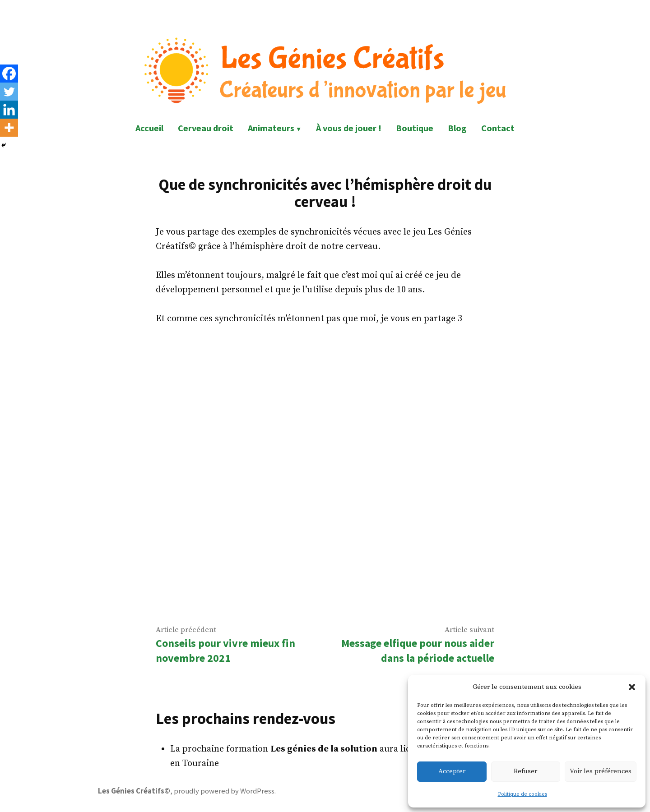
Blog (457, 128)
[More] (9, 128)
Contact (498, 128)
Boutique (415, 128)
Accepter (452, 771)
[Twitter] (9, 92)
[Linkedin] (9, 110)
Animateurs (271, 128)
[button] (632, 687)
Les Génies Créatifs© (134, 791)
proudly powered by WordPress (224, 791)
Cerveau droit (206, 128)
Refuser (525, 771)
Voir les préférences (601, 771)
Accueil (149, 128)
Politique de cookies (522, 794)
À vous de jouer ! (349, 128)
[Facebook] (9, 74)
